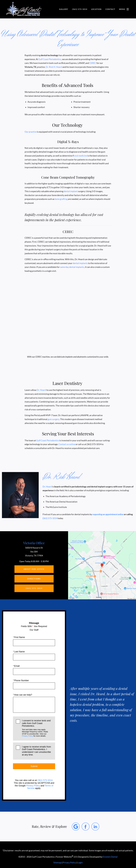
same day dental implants (72, 267)
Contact (110, 9)
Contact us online (68, 444)
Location (95, 9)
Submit (34, 766)
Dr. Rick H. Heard (54, 67)
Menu (125, 9)
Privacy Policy (27, 736)
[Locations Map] (102, 565)
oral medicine (80, 156)
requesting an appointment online (107, 514)
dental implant (70, 191)
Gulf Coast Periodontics (50, 59)
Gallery (62, 9)
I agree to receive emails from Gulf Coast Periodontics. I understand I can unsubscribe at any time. (36, 751)
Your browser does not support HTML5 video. (68, 323)
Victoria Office (34, 543)
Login (80, 863)
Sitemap (57, 863)
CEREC (93, 63)
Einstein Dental (111, 857)
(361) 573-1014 (45, 780)
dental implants (81, 263)
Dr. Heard (41, 390)
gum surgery (53, 419)
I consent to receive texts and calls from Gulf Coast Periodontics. (37, 728)
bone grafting (62, 199)
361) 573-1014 (50, 518)
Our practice (31, 132)
